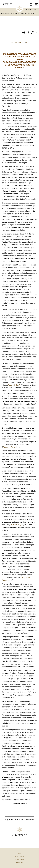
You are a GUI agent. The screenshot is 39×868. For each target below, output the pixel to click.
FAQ (20, 853)
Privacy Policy (19, 862)
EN (12, 42)
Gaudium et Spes (17, 525)
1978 (32, 14)
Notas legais (19, 856)
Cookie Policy (19, 859)
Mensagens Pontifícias (21, 14)
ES (16, 42)
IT (24, 42)
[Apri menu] (36, 5)
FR (20, 42)
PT (27, 42)
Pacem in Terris (14, 385)
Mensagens (6, 14)
